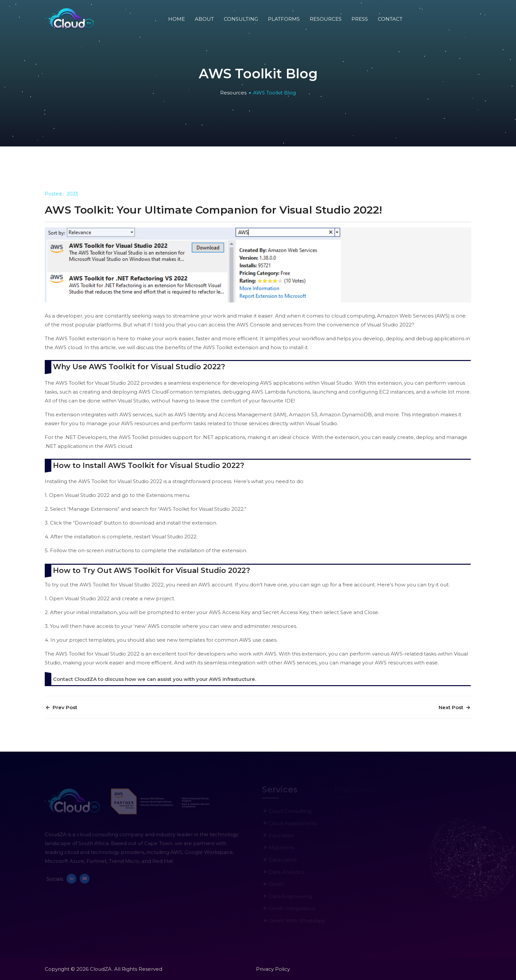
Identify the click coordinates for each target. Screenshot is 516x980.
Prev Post (61, 708)
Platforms (284, 19)
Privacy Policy (273, 969)
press (360, 19)
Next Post (455, 708)
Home (177, 19)
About (204, 19)
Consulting (241, 19)
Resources (326, 19)
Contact (390, 19)
